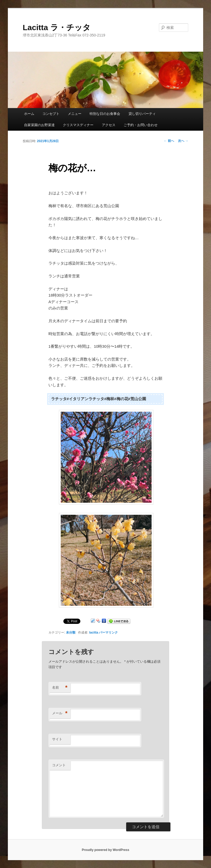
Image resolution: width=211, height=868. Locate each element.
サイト (57, 739)
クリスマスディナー (78, 125)
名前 (60, 688)
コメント (59, 765)
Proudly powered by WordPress (105, 850)
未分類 (71, 633)
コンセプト (51, 114)
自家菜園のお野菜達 (39, 125)
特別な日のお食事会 (105, 114)
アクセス (109, 125)
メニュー (75, 114)
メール (60, 713)
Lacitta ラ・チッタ (57, 27)
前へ (169, 141)
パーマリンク (108, 633)
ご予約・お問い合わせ (141, 125)
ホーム (29, 114)
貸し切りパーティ (142, 114)
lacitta (94, 633)
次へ (183, 141)
